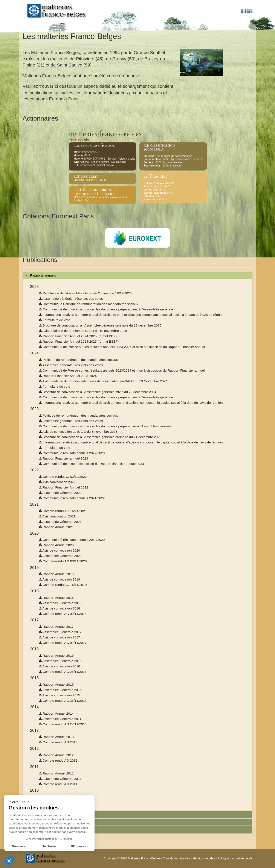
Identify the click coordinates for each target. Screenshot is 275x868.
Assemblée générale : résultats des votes (71, 299)
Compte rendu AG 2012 (58, 760)
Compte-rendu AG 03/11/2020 (63, 561)
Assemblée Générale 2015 (60, 690)
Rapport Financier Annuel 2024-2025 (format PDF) (78, 336)
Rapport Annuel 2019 (56, 574)
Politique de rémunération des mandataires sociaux (78, 360)
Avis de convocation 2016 (59, 666)
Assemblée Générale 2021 (60, 522)
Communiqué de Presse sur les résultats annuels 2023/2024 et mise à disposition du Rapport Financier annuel (122, 370)
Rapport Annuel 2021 (56, 527)
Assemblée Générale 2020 (60, 556)
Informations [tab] (36, 830)
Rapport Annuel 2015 (56, 684)
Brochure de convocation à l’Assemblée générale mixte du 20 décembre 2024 (98, 392)
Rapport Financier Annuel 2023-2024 (68, 376)
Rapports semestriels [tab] (43, 814)
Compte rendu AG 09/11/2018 (63, 614)
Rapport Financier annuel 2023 (63, 458)
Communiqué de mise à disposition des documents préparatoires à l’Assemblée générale (106, 309)
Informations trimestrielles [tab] (46, 822)
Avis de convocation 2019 (59, 579)
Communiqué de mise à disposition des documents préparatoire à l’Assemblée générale (105, 426)
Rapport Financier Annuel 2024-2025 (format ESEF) (79, 341)
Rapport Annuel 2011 (56, 773)
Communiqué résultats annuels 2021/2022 (72, 498)
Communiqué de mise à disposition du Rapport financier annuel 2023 (91, 464)
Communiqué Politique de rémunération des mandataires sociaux (89, 304)
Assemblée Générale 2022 (60, 493)
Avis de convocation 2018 (59, 608)
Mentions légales (204, 858)
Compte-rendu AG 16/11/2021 (63, 511)
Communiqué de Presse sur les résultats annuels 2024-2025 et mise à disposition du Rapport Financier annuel (122, 347)
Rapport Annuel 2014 (56, 713)
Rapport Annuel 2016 (56, 656)
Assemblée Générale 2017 (60, 632)
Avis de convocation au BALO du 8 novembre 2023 (78, 432)
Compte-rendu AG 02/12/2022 (63, 477)
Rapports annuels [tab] (40, 275)
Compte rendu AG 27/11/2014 (63, 724)
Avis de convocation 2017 (59, 637)
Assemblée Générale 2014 (60, 719)
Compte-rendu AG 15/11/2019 (63, 585)
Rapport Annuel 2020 (56, 545)
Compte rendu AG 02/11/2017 (63, 643)
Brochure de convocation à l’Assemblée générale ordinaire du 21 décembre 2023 (100, 437)
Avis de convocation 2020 (59, 550)
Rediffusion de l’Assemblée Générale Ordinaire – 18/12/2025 (85, 293)
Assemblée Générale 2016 (60, 661)
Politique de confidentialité (235, 858)
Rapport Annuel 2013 (56, 737)
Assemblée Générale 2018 (60, 603)
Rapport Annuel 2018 (56, 598)
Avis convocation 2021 (57, 516)
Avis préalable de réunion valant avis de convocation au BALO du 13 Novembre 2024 (103, 381)
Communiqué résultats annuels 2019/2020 (72, 540)
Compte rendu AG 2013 (58, 742)
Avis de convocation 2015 (59, 695)
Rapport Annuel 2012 (56, 755)
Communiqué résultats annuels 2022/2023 (72, 453)
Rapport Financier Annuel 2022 (63, 487)
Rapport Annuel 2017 (56, 627)
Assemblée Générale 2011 (60, 779)
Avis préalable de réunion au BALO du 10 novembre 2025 (83, 331)
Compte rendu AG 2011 (58, 784)
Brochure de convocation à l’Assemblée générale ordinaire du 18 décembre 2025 (100, 325)
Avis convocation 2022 (57, 482)
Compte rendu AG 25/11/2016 (63, 672)
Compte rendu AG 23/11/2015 (63, 701)
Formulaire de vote (54, 320)
